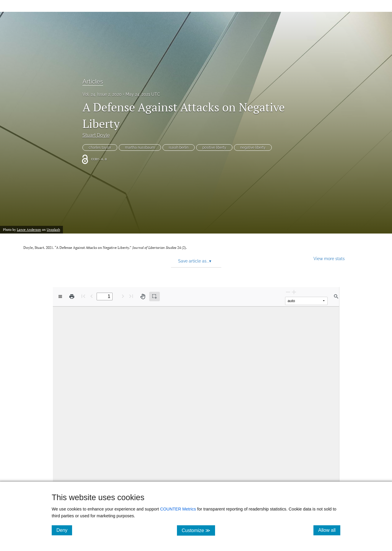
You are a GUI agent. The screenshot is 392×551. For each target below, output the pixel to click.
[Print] (72, 296)
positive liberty (214, 148)
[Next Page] (123, 296)
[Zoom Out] (288, 292)
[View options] (60, 296)
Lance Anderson (29, 230)
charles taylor (100, 148)
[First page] (83, 296)
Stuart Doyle (96, 135)
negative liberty (253, 148)
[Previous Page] (92, 296)
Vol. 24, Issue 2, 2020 (102, 94)
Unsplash (53, 230)
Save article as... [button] (195, 261)
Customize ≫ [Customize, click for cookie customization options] (198, 530)
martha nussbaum (140, 148)
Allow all (329, 530)
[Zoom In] (294, 292)
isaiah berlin (179, 148)
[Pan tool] (143, 296)
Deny (64, 530)
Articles (93, 82)
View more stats (329, 259)
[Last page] (131, 296)
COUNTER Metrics (178, 509)
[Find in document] (336, 296)
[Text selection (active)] (154, 296)
